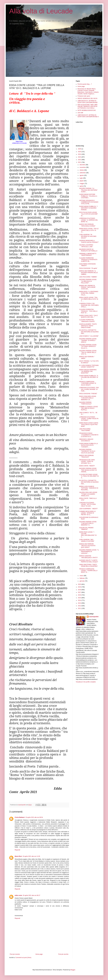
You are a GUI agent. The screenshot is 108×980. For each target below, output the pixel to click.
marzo (82, 576)
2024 (80, 154)
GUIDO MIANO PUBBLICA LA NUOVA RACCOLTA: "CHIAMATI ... (89, 445)
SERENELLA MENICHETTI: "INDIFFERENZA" (88, 254)
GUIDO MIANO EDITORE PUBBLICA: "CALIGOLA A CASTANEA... (88, 196)
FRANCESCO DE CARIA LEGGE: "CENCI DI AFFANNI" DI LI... (87, 462)
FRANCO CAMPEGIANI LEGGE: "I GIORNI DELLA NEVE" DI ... (88, 571)
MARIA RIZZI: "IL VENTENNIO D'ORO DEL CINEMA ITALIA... (89, 293)
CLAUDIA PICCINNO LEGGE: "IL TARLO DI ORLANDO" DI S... (89, 476)
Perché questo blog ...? (85, 84)
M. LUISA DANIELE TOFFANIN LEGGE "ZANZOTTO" (89, 366)
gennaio (82, 581)
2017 (80, 592)
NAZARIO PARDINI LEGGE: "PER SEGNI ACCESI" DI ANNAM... (88, 470)
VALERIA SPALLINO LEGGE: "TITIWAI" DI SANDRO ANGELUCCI (88, 494)
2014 (80, 600)
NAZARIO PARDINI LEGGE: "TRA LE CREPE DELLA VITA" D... (88, 352)
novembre (83, 167)
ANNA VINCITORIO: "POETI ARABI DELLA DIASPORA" (89, 565)
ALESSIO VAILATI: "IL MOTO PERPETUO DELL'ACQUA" (89, 561)
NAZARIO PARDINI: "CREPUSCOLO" (85, 403)
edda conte (18, 895)
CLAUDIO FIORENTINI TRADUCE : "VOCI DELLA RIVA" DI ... (88, 311)
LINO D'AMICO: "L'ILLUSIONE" (89, 336)
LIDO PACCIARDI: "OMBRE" (88, 277)
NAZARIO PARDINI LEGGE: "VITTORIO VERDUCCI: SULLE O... (88, 346)
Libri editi (80, 113)
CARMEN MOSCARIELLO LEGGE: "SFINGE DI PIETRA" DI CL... (87, 513)
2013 (80, 603)
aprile (82, 186)
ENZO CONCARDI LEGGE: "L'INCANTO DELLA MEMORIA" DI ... (88, 398)
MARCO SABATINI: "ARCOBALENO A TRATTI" (89, 557)
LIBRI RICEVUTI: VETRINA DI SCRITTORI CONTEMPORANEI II (88, 116)
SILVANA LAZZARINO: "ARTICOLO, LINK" (86, 246)
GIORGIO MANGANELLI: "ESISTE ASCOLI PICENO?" (89, 241)
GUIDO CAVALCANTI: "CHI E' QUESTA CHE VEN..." (89, 316)
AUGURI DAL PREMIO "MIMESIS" (86, 529)
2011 (80, 608)
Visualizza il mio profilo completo (86, 682)
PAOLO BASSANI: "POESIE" (88, 394)
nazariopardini (94, 617)
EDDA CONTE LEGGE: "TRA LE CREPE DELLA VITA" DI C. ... (89, 299)
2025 (80, 152)
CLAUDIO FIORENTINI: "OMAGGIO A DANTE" (87, 321)
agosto (82, 175)
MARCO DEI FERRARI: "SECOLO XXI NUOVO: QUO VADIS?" (87, 546)
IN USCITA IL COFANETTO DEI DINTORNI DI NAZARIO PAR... (89, 332)
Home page (39, 954)
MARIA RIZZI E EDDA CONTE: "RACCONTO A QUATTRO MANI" (89, 425)
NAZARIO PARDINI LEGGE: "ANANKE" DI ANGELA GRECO (88, 340)
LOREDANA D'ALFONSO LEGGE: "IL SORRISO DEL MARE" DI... (89, 220)
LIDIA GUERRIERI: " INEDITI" (89, 509)
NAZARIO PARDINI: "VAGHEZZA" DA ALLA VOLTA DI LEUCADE (87, 451)
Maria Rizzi (18, 856)
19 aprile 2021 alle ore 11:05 (31, 856)
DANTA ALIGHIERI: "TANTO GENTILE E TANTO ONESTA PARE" (88, 326)
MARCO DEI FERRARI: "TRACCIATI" (87, 456)
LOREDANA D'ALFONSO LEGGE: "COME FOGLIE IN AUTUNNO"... (89, 419)
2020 (80, 584)
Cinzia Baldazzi (20, 817)
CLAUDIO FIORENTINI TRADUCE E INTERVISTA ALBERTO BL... (88, 260)
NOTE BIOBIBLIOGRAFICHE (87, 110)
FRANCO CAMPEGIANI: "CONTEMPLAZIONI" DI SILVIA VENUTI (88, 383)
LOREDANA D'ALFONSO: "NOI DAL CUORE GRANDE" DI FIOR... (89, 389)
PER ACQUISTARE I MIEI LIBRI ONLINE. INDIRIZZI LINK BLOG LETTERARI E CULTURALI (87, 106)
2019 (80, 587)
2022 (80, 160)
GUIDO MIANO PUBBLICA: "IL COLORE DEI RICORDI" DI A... (89, 377)
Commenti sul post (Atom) (23, 958)
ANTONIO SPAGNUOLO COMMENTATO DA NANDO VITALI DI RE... (89, 202)
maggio (82, 184)
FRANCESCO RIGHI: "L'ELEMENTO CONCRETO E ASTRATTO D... (89, 435)
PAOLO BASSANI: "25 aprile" (88, 268)
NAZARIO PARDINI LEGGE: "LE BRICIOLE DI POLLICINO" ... (88, 281)
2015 (80, 598)
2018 (80, 590)
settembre (83, 173)
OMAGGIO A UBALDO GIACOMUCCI (86, 440)
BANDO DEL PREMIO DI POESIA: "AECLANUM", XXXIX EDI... (88, 287)
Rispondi (17, 850)
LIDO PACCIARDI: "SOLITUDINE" (85, 430)
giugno (82, 181)
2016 (80, 595)
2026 (80, 149)
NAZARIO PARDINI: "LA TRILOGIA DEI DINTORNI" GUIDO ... (88, 190)
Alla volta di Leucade (41, 11)
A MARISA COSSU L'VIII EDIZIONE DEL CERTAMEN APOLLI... (89, 305)
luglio (81, 178)
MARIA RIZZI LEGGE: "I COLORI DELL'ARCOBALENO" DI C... (88, 535)
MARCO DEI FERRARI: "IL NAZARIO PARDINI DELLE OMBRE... (89, 273)
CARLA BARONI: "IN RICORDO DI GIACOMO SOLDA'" (88, 236)
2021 (80, 162)
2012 (80, 606)
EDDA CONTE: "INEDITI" (87, 466)
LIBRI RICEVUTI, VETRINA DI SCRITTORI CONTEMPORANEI (88, 102)
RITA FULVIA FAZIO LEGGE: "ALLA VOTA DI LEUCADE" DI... (89, 214)
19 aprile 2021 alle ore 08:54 (34, 817)
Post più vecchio (63, 954)
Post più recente (15, 954)
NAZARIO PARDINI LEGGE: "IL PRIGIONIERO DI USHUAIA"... (89, 552)
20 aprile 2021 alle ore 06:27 (31, 895)
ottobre (82, 170)
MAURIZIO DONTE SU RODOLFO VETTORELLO (88, 250)
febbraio (82, 578)
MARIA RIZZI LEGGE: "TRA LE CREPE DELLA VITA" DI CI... (89, 230)
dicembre (83, 165)
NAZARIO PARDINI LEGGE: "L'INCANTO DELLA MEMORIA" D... (88, 523)
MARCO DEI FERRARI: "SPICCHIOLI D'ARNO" (87, 225)
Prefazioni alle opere (84, 96)
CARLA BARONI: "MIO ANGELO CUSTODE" (87, 540)
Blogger (73, 970)
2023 (80, 157)
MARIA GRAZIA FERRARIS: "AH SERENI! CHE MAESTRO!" (88, 371)
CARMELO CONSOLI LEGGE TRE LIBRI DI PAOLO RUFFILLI (89, 408)
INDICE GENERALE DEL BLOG (87, 98)
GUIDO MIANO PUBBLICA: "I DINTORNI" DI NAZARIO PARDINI (88, 208)
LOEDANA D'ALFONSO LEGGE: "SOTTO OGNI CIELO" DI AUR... (87, 504)
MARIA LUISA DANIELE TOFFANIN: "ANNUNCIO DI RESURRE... (89, 488)
